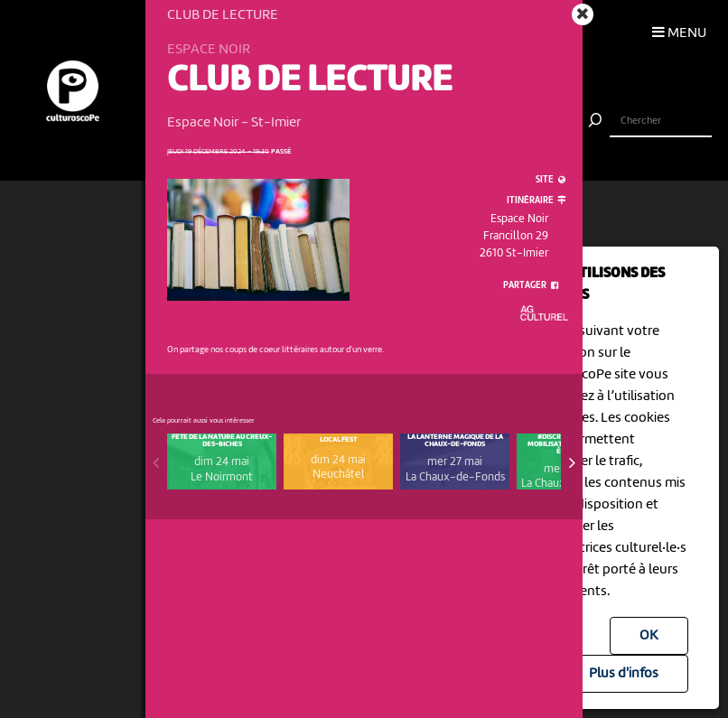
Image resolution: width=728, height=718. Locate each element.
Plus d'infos (624, 674)
